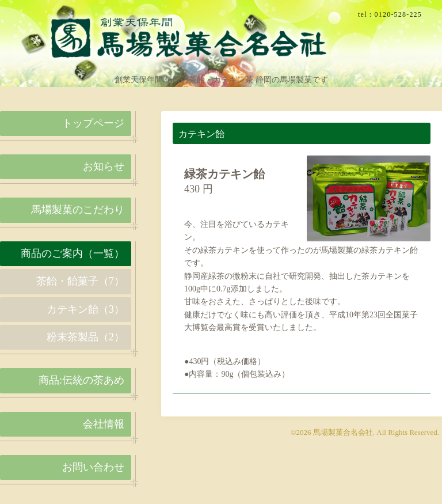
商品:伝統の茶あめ (81, 380)
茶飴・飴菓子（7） (80, 281)
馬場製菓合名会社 (343, 432)
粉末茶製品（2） (85, 337)
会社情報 (104, 424)
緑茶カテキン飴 (224, 174)
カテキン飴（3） (85, 309)
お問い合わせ (93, 467)
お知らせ (104, 166)
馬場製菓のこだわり (78, 210)
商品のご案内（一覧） (73, 253)
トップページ (93, 123)
